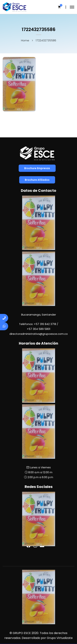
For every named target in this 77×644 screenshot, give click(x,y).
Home (25, 40)
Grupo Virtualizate (60, 638)
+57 (39, 329)
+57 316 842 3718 (45, 324)
